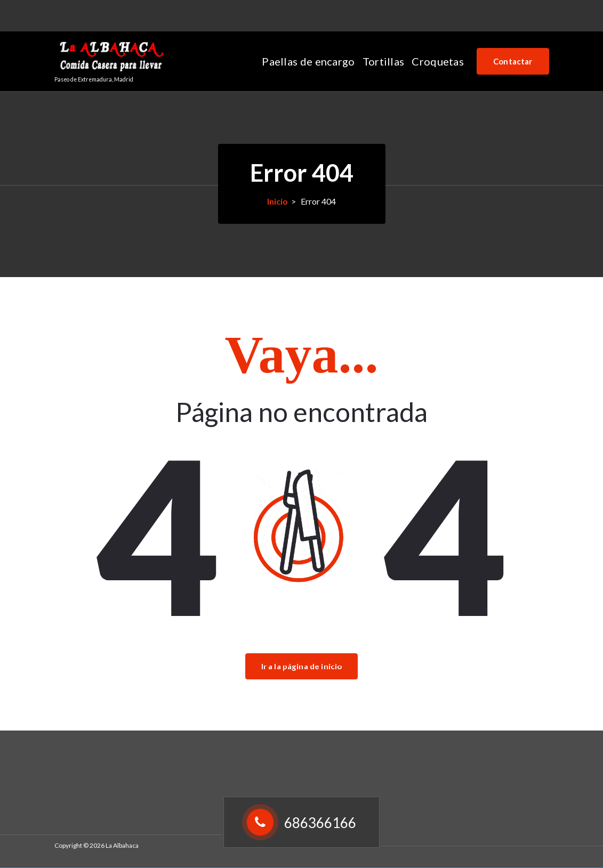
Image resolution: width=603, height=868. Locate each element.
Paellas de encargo (308, 61)
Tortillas (384, 61)
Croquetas (438, 61)
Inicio (278, 201)
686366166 (96, 14)
